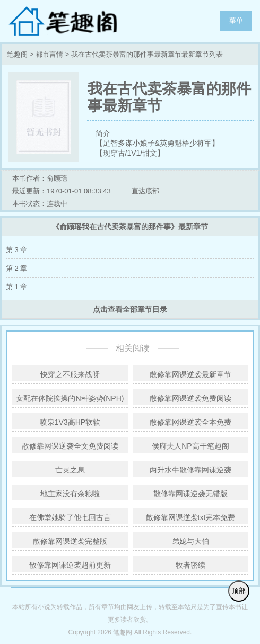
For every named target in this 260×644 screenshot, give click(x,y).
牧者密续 (190, 565)
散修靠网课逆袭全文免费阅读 (70, 446)
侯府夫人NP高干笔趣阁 (190, 446)
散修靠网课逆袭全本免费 (190, 422)
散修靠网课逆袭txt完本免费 (191, 517)
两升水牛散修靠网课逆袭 (190, 470)
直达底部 (145, 191)
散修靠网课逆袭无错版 (190, 494)
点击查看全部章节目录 (130, 309)
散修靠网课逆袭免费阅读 (190, 398)
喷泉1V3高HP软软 (70, 422)
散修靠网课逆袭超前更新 (70, 565)
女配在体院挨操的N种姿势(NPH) (70, 398)
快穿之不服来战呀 (70, 374)
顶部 (239, 591)
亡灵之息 (70, 470)
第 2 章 (16, 268)
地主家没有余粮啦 (70, 494)
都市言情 (49, 54)
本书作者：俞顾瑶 (40, 178)
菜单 (236, 20)
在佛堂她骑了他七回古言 (70, 517)
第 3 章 (16, 250)
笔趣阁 (74, 21)
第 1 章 (16, 287)
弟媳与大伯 (190, 541)
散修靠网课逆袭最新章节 (190, 374)
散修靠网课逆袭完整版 (70, 541)
